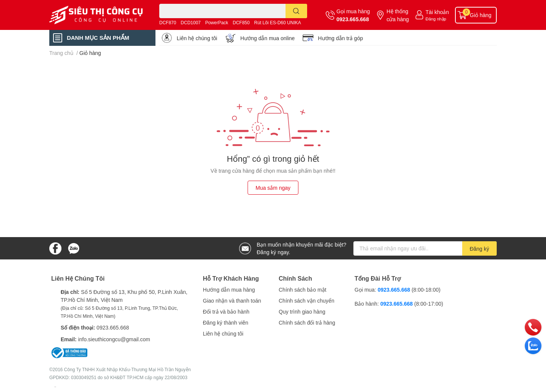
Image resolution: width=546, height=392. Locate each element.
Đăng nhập (436, 19)
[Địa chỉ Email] (425, 248)
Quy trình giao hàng (302, 312)
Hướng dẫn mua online (268, 38)
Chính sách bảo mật (303, 290)
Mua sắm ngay (273, 188)
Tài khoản (437, 12)
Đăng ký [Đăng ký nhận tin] (479, 249)
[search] (296, 11)
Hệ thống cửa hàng (398, 15)
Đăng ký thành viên (226, 323)
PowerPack (217, 23)
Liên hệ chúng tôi (197, 38)
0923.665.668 (353, 19)
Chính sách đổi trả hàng (307, 323)
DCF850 (241, 23)
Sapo (55, 387)
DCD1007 (191, 23)
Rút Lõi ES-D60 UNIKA (277, 23)
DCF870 (168, 23)
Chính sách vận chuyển (307, 301)
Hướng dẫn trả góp (340, 38)
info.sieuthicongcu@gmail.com (114, 339)
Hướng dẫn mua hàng (229, 290)
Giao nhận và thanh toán (232, 301)
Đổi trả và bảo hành (226, 312)
